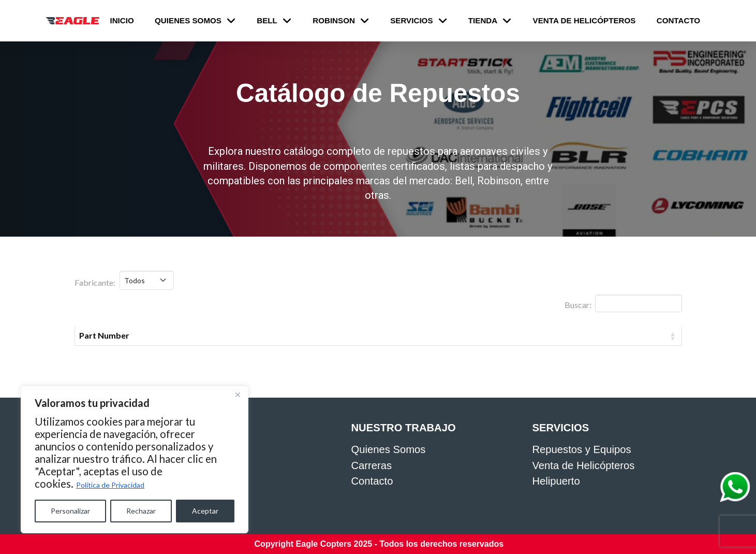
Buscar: (623, 303)
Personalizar (70, 511)
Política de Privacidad (110, 485)
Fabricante (449, 335)
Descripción (283, 335)
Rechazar (141, 511)
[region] (135, 460)
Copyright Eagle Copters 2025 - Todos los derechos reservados (379, 544)
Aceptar (205, 511)
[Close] (238, 395)
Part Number (104, 335)
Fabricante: (95, 282)
